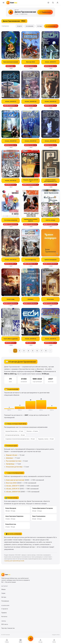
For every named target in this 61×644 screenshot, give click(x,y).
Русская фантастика (14, 461)
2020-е (52, 410)
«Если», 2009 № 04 (13, 492)
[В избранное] (17, 56)
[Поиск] (53, 3)
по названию (30, 26)
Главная (7, 641)
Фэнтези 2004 (11, 483)
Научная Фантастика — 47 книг (14, 431)
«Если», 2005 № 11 (13, 486)
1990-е (20, 410)
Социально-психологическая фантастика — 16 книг (20, 439)
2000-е (30, 410)
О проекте (5, 609)
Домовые (9, 458)
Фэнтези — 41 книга (32, 431)
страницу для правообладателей (14, 561)
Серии (3, 593)
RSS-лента (5, 624)
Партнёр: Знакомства (8, 628)
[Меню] (4, 3)
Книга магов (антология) (15, 480)
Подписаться (45, 12)
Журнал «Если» (12, 455)
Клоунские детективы (14, 467)
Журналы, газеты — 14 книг (46, 439)
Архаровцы (10, 464)
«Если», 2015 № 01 (13, 489)
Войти (54, 641)
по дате (19, 26)
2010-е (41, 410)
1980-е (9, 410)
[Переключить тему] (48, 3)
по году (40, 26)
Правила (4, 613)
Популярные (5, 601)
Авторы (40, 641)
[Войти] (57, 3)
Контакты (4, 616)
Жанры (21, 641)
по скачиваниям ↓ (51, 26)
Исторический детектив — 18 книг (15, 435)
